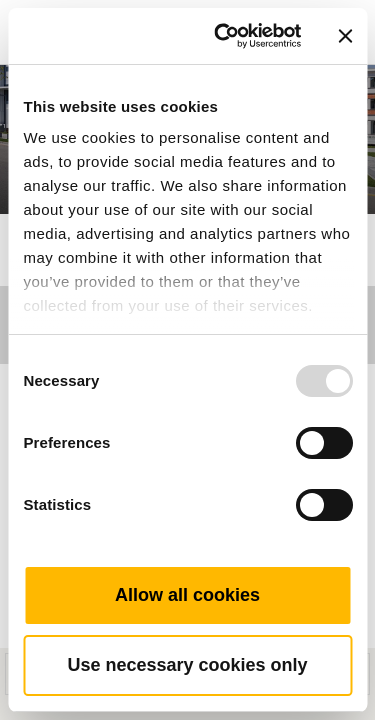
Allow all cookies (187, 595)
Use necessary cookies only (187, 665)
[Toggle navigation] (337, 5)
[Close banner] (345, 36)
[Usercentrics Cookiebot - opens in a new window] (223, 36)
